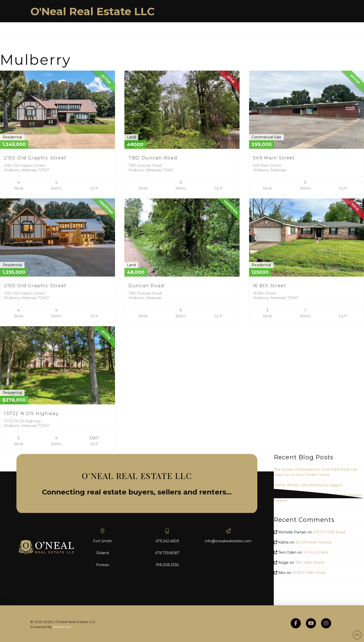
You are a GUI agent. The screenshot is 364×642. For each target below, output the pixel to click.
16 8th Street (270, 286)
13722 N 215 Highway (31, 413)
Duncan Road (146, 286)
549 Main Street (274, 158)
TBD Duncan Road (153, 158)
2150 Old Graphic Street (35, 158)
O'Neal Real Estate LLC (93, 11)
